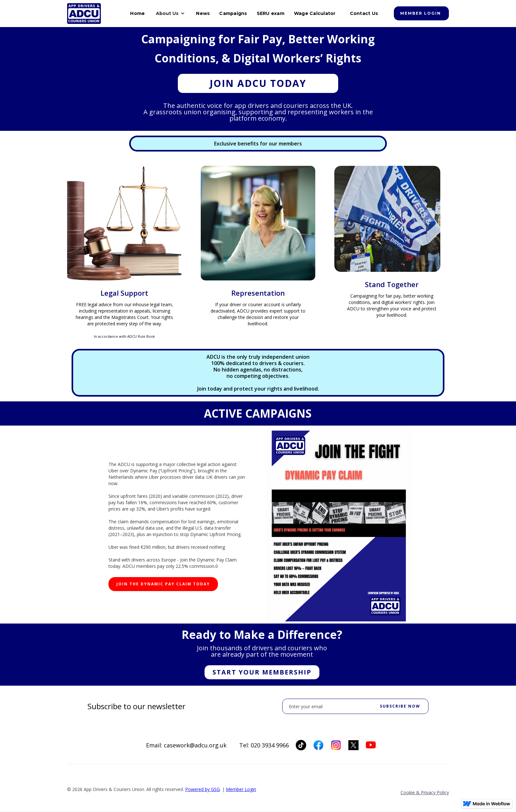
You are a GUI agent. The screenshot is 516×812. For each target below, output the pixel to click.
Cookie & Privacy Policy (425, 792)
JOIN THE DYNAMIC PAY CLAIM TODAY (163, 584)
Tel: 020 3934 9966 (264, 745)
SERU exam (271, 13)
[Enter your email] (355, 706)
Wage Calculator (315, 13)
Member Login (241, 789)
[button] (170, 13)
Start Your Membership (262, 672)
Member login (421, 13)
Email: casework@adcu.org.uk (186, 745)
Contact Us (364, 13)
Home (137, 13)
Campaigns (233, 13)
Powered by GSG (202, 789)
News (203, 13)
